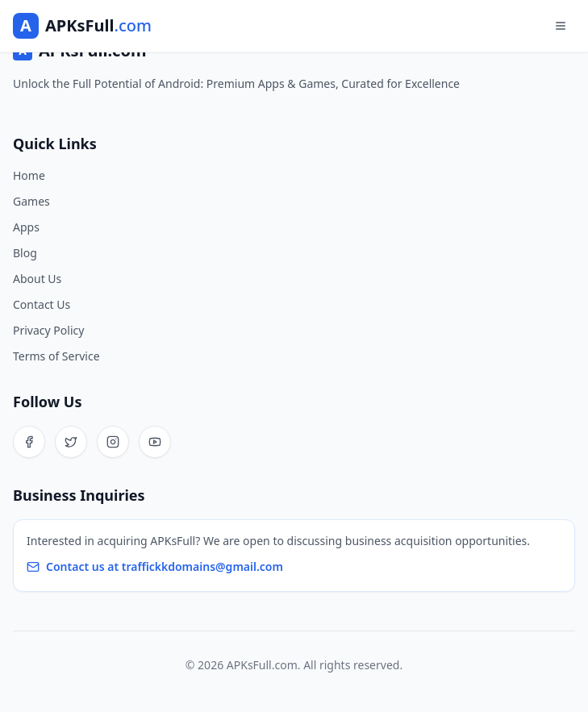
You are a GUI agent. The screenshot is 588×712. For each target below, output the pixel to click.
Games (31, 201)
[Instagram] (113, 442)
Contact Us (42, 304)
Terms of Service (56, 356)
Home (29, 175)
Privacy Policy (48, 330)
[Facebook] (29, 442)
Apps (26, 227)
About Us (37, 279)
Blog (25, 253)
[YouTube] (155, 442)
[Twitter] (71, 442)
